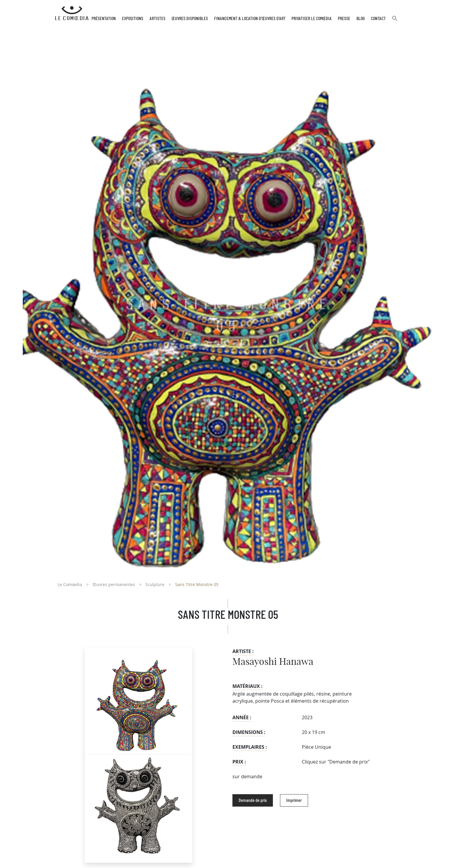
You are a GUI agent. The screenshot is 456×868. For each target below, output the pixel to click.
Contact (378, 19)
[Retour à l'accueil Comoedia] (72, 13)
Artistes (157, 19)
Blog (361, 19)
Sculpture (155, 584)
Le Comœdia (70, 584)
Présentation (104, 19)
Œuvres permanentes (114, 584)
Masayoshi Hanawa (273, 662)
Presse (344, 19)
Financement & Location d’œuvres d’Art (250, 19)
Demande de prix (253, 800)
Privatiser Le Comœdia (312, 19)
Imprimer (294, 800)
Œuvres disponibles (190, 19)
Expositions (133, 19)
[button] (395, 21)
